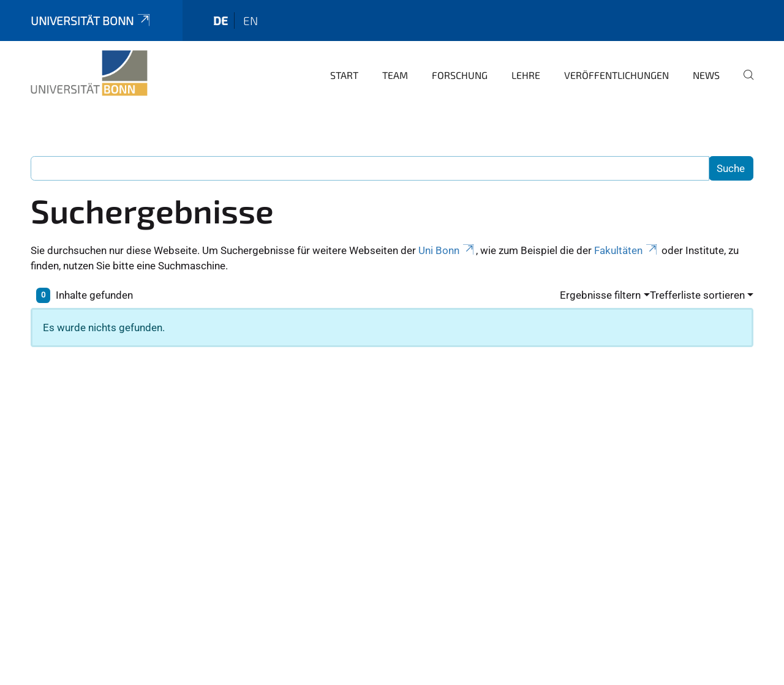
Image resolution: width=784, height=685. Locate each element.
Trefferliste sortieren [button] (697, 295)
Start (344, 75)
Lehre (526, 75)
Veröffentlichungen (616, 75)
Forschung (460, 75)
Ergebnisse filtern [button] (600, 295)
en (251, 21)
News (706, 75)
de (221, 21)
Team (395, 75)
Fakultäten (627, 250)
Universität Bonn (91, 21)
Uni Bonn (447, 250)
